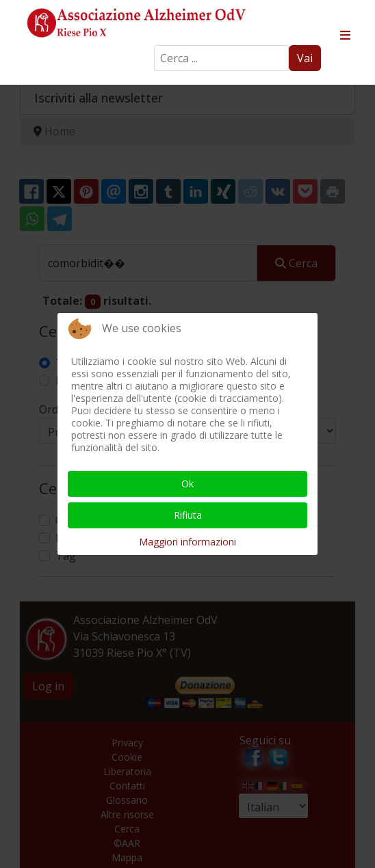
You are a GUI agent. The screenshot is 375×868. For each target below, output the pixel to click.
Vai (305, 58)
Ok (187, 484)
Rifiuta (188, 515)
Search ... (154, 45)
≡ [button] (345, 36)
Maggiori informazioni (187, 542)
